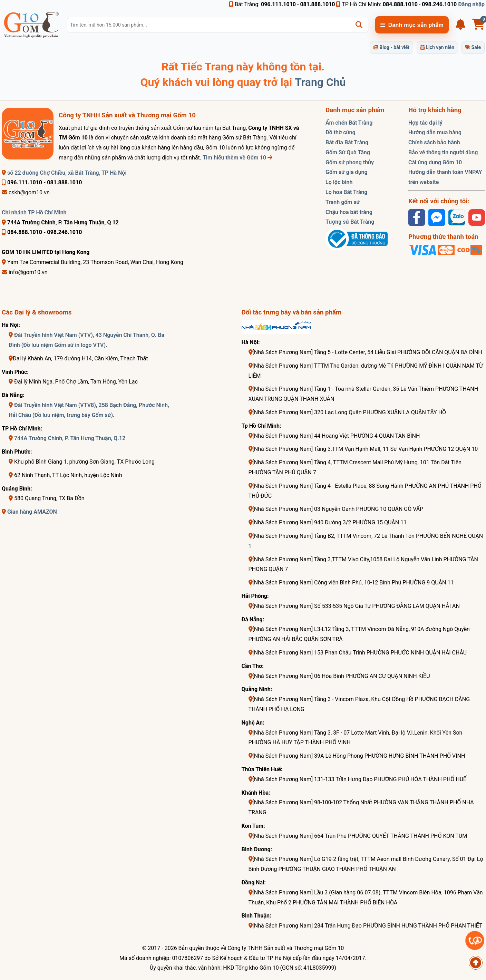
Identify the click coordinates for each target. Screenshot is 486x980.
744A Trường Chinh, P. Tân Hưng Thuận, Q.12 (70, 438)
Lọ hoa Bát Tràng (346, 192)
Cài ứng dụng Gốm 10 (435, 162)
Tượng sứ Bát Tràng (350, 222)
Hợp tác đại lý (425, 123)
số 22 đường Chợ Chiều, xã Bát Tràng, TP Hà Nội (64, 173)
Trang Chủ (320, 82)
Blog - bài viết (391, 47)
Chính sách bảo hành (434, 142)
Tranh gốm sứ (343, 202)
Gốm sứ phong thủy (350, 162)
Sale (473, 47)
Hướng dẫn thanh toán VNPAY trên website (445, 177)
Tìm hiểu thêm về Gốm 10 (237, 158)
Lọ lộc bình (339, 182)
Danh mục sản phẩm (412, 25)
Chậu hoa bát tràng (349, 212)
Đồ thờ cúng (341, 132)
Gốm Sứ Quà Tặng (348, 152)
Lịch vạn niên (437, 47)
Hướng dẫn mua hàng (435, 132)
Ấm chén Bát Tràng (349, 123)
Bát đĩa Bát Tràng (347, 142)
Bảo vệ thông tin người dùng (443, 152)
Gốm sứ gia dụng (347, 172)
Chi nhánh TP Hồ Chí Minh (34, 212)
